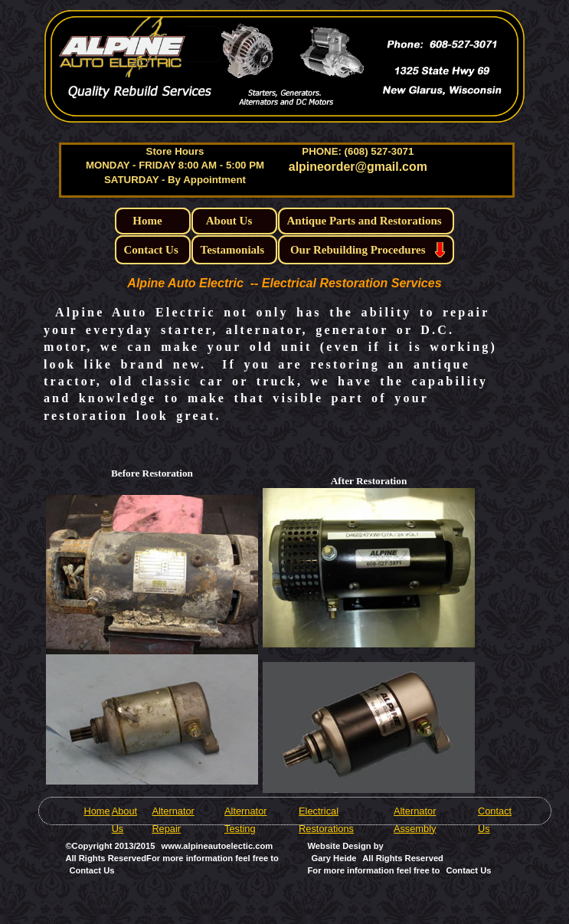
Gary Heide (334, 858)
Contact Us (468, 870)
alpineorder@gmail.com (358, 167)
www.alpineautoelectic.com (217, 846)
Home (96, 811)
